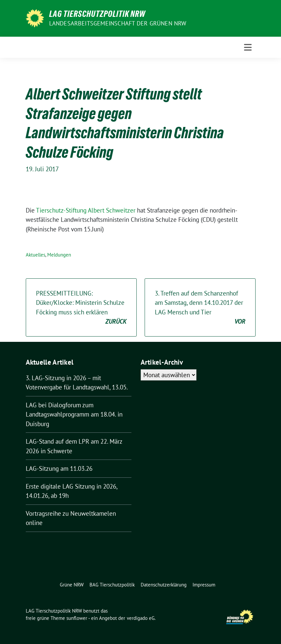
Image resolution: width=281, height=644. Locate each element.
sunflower (77, 618)
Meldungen (59, 255)
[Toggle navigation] (248, 47)
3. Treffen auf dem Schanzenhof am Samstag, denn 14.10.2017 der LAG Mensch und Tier (200, 308)
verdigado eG (141, 618)
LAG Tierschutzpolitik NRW (97, 14)
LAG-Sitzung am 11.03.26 (59, 468)
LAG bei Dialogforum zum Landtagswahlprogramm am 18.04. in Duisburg (74, 414)
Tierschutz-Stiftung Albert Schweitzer (87, 210)
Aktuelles (35, 255)
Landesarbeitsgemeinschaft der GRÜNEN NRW (118, 23)
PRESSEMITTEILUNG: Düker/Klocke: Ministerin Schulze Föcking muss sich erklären (81, 308)
